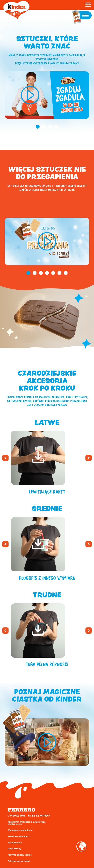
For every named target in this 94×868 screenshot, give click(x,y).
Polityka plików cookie (20, 855)
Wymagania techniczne (20, 830)
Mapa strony (14, 849)
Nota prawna (15, 842)
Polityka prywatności (19, 861)
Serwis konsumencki (18, 836)
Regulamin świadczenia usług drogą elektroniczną (27, 823)
